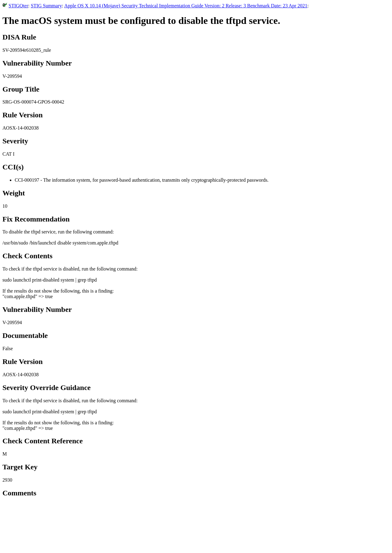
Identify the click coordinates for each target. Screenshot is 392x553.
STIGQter (18, 6)
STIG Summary (46, 6)
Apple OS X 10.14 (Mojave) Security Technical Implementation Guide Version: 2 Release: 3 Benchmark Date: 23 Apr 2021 (186, 6)
